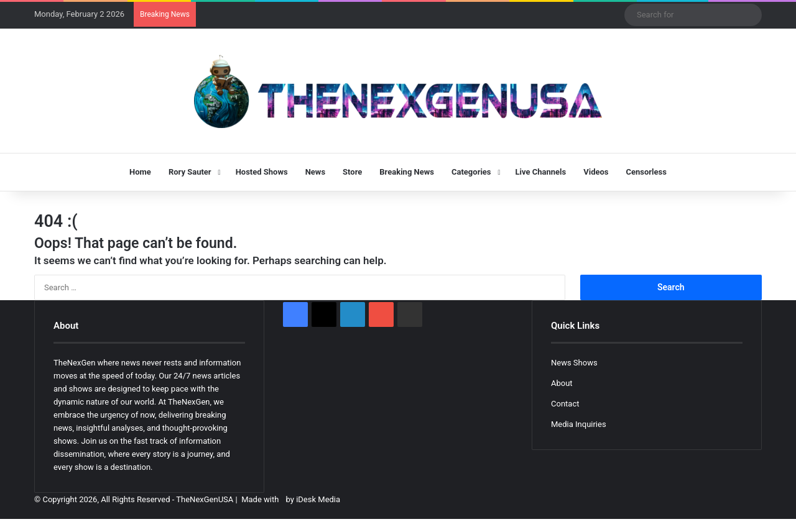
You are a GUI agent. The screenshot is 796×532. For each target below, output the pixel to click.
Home (140, 172)
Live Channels (541, 172)
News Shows (574, 363)
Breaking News (407, 172)
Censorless (646, 172)
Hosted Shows (262, 172)
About (562, 383)
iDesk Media (318, 499)
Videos (596, 172)
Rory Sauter (190, 172)
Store (352, 172)
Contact (565, 404)
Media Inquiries (579, 424)
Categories (471, 172)
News (315, 172)
